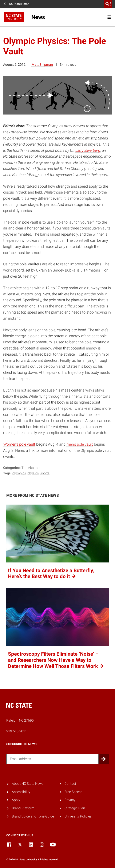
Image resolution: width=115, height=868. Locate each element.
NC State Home (19, 4)
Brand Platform (23, 808)
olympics (19, 473)
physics (33, 473)
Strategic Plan (75, 808)
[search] (108, 4)
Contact (70, 784)
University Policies (78, 816)
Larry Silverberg (88, 150)
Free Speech (73, 792)
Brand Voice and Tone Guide (33, 816)
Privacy (70, 800)
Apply (16, 800)
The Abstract (31, 468)
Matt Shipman (42, 65)
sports (45, 473)
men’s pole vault (80, 444)
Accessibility (21, 792)
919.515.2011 (17, 731)
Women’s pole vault (19, 444)
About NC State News (28, 784)
